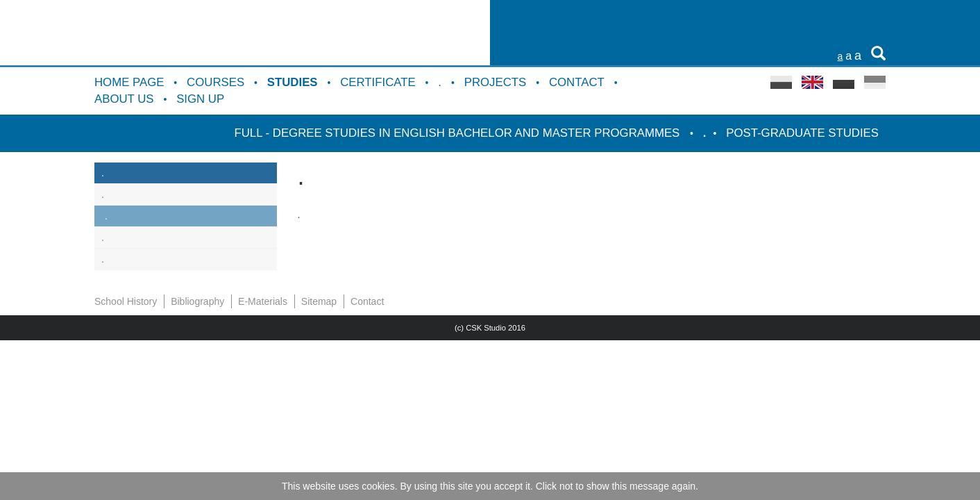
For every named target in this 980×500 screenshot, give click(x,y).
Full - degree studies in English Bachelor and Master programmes (458, 133)
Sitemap (319, 301)
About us (124, 99)
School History (126, 301)
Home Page (129, 82)
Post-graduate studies (802, 133)
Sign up (200, 99)
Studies (293, 82)
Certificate (378, 82)
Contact (577, 82)
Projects (496, 82)
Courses (216, 82)
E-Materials (263, 301)
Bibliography (197, 301)
